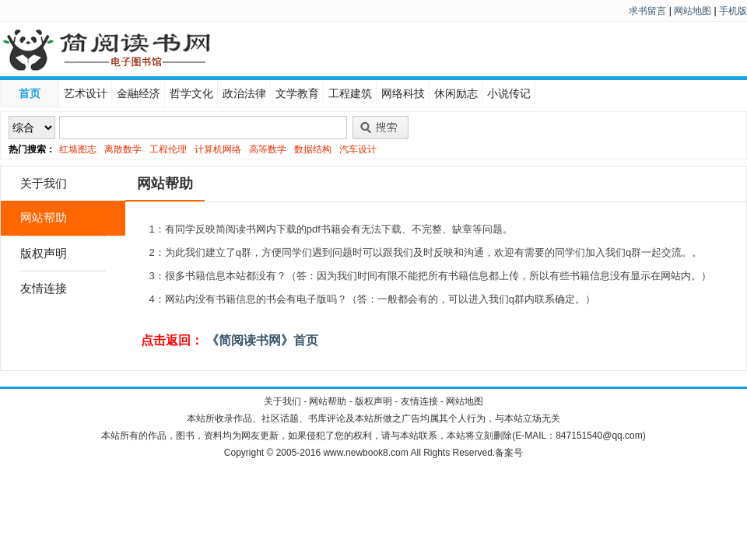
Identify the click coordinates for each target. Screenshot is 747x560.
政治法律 (244, 93)
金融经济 (139, 93)
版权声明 (44, 254)
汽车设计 (358, 149)
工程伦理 (168, 149)
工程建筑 (350, 93)
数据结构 (313, 149)
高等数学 (268, 149)
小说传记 (509, 93)
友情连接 (44, 289)
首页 (30, 93)
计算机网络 (218, 149)
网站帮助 (44, 218)
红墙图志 (78, 149)
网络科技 (403, 93)
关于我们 (44, 184)
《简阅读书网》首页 (261, 340)
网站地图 (693, 11)
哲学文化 (191, 93)
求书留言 (647, 11)
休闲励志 (456, 93)
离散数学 (123, 149)
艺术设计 (86, 93)
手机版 (733, 11)
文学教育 (297, 93)
